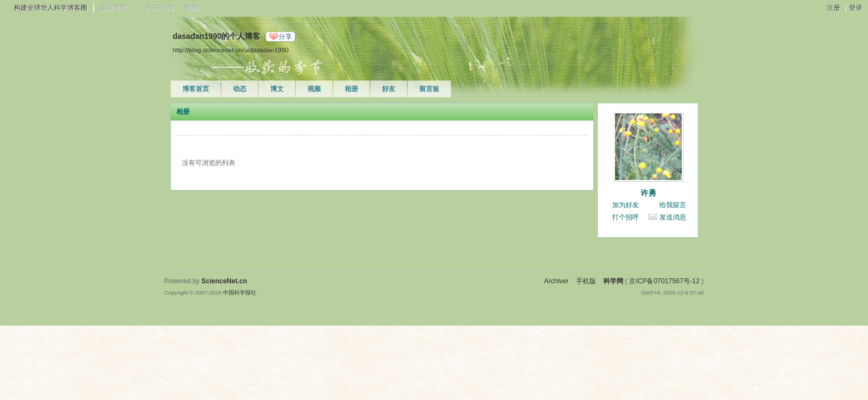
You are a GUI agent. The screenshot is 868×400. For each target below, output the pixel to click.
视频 (314, 89)
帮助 (191, 8)
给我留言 (673, 205)
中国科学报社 (240, 292)
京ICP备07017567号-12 (664, 281)
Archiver (556, 281)
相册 (351, 89)
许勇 (648, 193)
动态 (240, 89)
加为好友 (626, 205)
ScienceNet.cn (224, 281)
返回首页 (113, 8)
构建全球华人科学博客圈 (51, 8)
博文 (277, 89)
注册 (834, 8)
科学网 (613, 281)
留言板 (429, 89)
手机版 (586, 281)
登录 (856, 8)
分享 (285, 37)
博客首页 (196, 89)
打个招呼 (626, 217)
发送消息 (673, 217)
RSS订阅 (160, 8)
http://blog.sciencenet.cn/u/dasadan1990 (231, 50)
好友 (389, 89)
